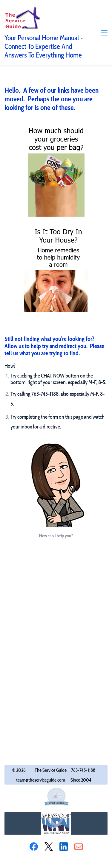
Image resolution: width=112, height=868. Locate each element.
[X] (49, 847)
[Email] (79, 847)
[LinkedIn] (64, 847)
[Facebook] (34, 847)
